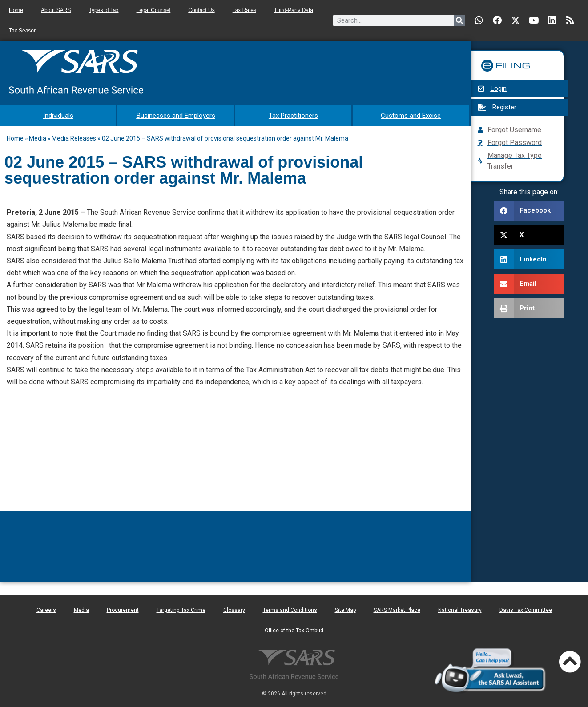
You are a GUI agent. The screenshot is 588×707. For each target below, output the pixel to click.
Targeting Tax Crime (181, 609)
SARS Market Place (397, 609)
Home (16, 10)
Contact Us (201, 10)
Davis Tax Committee (526, 609)
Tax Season (23, 31)
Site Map (345, 609)
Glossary (234, 609)
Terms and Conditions (290, 609)
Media (38, 137)
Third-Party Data (294, 10)
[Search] (459, 20)
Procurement (123, 609)
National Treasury (460, 609)
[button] (529, 211)
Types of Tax (103, 10)
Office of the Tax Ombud (294, 629)
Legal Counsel (154, 10)
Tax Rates (244, 10)
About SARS (56, 10)
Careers (46, 609)
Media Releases (73, 137)
